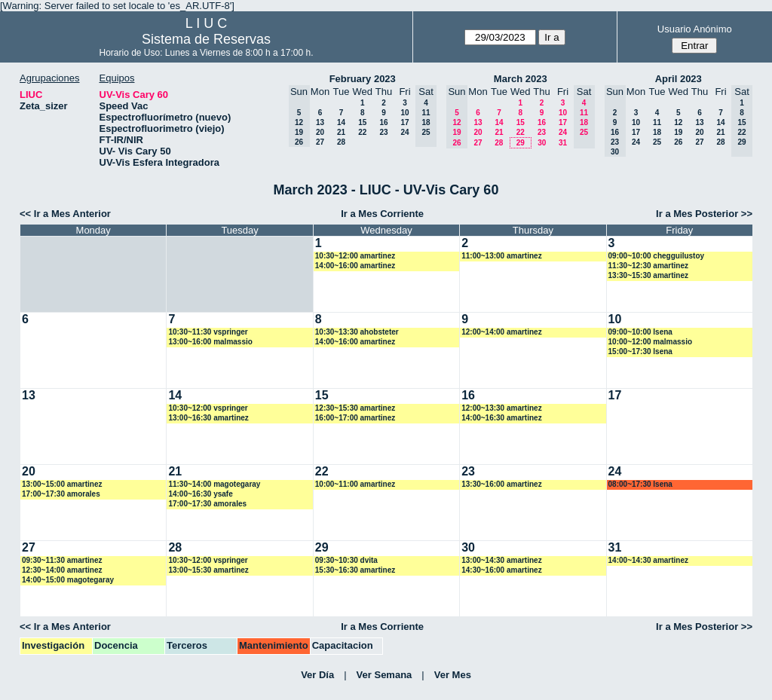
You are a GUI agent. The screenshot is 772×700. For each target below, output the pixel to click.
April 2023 (679, 79)
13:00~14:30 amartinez (501, 560)
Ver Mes (453, 675)
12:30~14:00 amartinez (62, 570)
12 (678, 122)
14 (341, 122)
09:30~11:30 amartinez (62, 560)
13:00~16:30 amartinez (208, 418)
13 (320, 122)
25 (657, 142)
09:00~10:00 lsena (640, 332)
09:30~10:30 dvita (346, 560)
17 (404, 122)
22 (362, 132)
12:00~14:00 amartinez (501, 332)
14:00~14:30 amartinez (648, 560)
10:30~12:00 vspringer (208, 408)
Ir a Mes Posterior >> (704, 214)
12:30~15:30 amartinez (355, 408)
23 (383, 132)
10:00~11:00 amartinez (355, 484)
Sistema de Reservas (206, 39)
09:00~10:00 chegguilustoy (657, 256)
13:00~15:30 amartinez (208, 570)
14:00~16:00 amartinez (355, 266)
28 (341, 142)
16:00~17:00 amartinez (355, 418)
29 (521, 143)
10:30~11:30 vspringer (208, 332)
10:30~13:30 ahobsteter (357, 332)
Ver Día (317, 675)
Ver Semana (384, 675)
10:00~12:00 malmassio (650, 342)
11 (657, 122)
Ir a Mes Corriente (382, 214)
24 (404, 132)
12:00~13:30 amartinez (501, 408)
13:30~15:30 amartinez (648, 275)
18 (657, 132)
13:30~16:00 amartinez (501, 484)
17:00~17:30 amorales (61, 494)
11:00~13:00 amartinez (501, 256)
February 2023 (363, 79)
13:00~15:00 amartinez (62, 484)
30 (542, 143)
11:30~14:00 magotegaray (214, 484)
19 (678, 132)
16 (383, 122)
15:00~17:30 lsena (640, 352)
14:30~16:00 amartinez (501, 570)
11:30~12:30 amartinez (648, 266)
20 (320, 132)
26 (678, 142)
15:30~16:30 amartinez (355, 570)
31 (563, 143)
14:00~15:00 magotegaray (68, 580)
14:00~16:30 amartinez (501, 418)
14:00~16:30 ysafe (200, 494)
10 (404, 113)
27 (320, 142)
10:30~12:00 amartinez (355, 256)
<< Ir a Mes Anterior (65, 214)
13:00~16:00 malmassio (210, 342)
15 (362, 122)
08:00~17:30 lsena (640, 484)
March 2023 (521, 79)
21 (341, 132)
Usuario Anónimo (695, 29)
